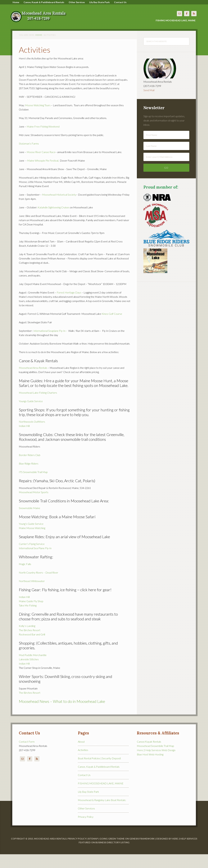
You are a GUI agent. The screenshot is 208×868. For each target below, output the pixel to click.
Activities (83, 764)
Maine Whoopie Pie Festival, (43, 174)
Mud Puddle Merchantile (33, 669)
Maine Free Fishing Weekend (43, 140)
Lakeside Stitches (29, 673)
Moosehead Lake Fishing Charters (38, 406)
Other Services (86, 822)
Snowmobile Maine (30, 522)
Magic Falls (25, 578)
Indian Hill (24, 440)
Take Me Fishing (28, 619)
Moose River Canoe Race (41, 166)
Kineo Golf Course (112, 327)
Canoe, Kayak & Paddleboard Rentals (99, 780)
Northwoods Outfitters (32, 435)
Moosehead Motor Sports (34, 506)
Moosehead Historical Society (59, 208)
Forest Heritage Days (69, 306)
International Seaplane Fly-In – (51, 344)
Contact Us (84, 789)
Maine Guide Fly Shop (31, 615)
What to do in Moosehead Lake (79, 715)
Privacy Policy (86, 830)
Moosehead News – (36, 715)
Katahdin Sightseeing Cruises (54, 221)
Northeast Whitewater (32, 595)
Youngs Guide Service (31, 415)
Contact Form (27, 755)
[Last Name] (166, 160)
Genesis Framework (142, 852)
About (81, 755)
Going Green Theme (112, 852)
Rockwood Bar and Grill (32, 648)
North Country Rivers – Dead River (39, 586)
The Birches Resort (30, 644)
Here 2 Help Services (185, 852)
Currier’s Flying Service (32, 558)
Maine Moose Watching (32, 542)
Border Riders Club (30, 469)
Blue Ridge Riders (29, 477)
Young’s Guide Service (31, 537)
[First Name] (166, 149)
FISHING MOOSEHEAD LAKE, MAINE (101, 797)
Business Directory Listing (112, 856)
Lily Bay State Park (88, 805)
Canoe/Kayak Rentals (149, 755)
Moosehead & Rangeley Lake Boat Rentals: (102, 814)
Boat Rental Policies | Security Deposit (99, 772)
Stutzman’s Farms (29, 157)
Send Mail (149, 104)
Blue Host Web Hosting (150, 768)
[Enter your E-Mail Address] (166, 171)
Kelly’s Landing (27, 640)
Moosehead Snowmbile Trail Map (155, 760)
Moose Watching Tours (38, 119)
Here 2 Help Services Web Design (156, 764)
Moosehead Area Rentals (40, 21)
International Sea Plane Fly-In (35, 562)
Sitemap (93, 852)
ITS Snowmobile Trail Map (33, 486)
